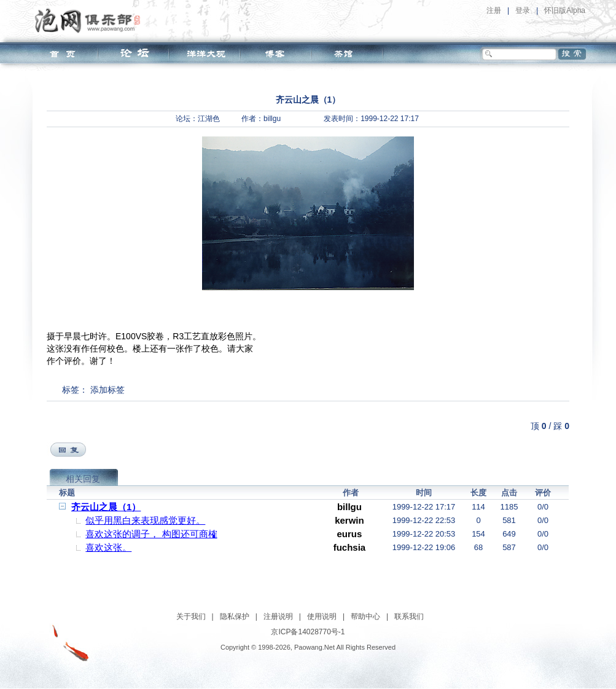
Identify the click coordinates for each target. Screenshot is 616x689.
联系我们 (409, 616)
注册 (494, 10)
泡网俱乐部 (91, 20)
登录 (523, 10)
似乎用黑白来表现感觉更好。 (145, 520)
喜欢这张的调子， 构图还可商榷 (151, 534)
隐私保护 (235, 616)
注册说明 (278, 616)
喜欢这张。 (108, 547)
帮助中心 (365, 616)
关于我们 (191, 616)
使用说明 (322, 616)
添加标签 (107, 390)
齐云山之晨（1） (106, 507)
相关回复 (83, 479)
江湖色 (209, 119)
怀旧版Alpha (565, 10)
